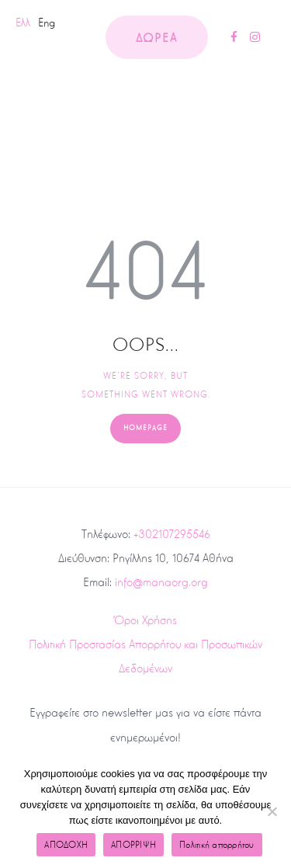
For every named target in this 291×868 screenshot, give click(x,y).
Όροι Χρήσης (145, 620)
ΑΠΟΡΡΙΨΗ (133, 845)
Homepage (145, 428)
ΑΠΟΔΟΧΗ (66, 845)
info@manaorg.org (161, 582)
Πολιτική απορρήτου (217, 845)
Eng (47, 23)
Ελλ (23, 23)
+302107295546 (172, 534)
